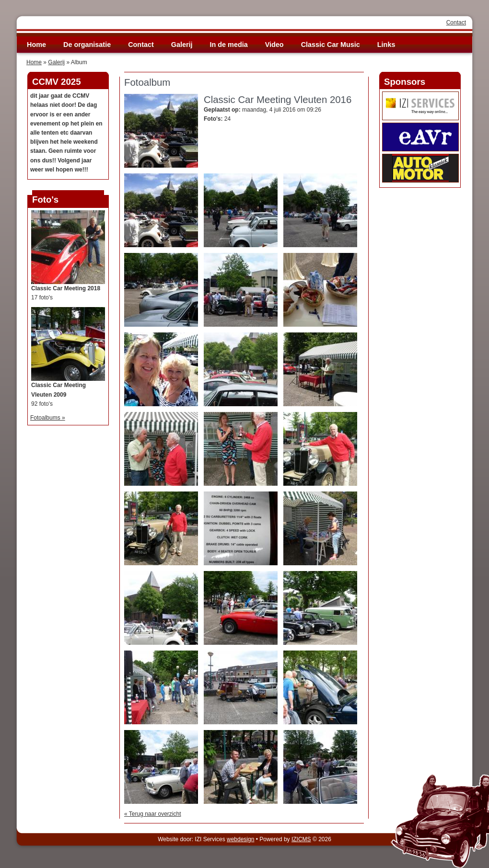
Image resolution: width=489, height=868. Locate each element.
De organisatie (87, 45)
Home (36, 45)
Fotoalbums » (48, 418)
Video (274, 45)
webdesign (240, 839)
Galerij (182, 45)
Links (386, 45)
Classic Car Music (331, 45)
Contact (456, 23)
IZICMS (301, 839)
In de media (229, 45)
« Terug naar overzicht (153, 814)
